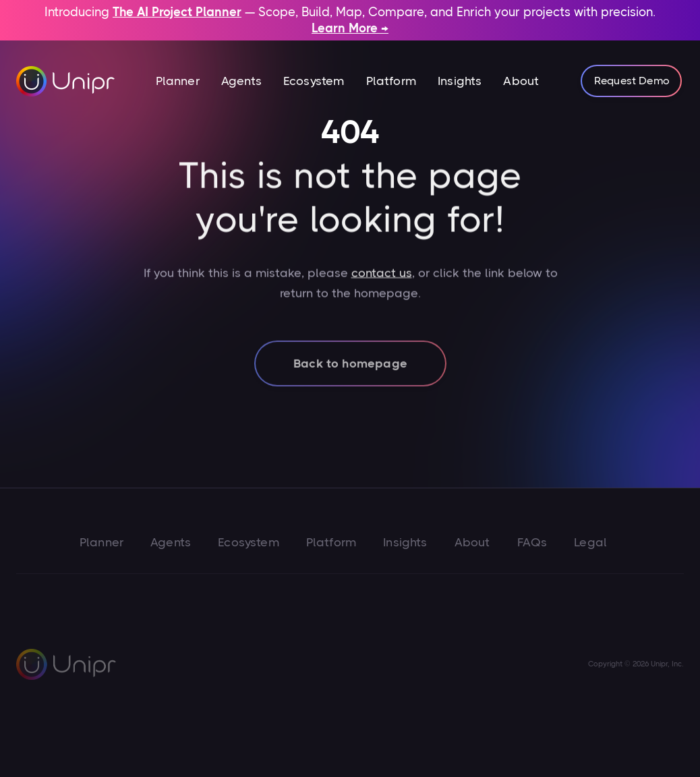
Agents (241, 81)
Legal (590, 542)
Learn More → (350, 28)
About (521, 81)
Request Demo (632, 81)
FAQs (532, 542)
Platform (391, 81)
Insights (460, 81)
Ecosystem (314, 81)
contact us (381, 279)
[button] (178, 81)
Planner (178, 81)
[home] (66, 81)
